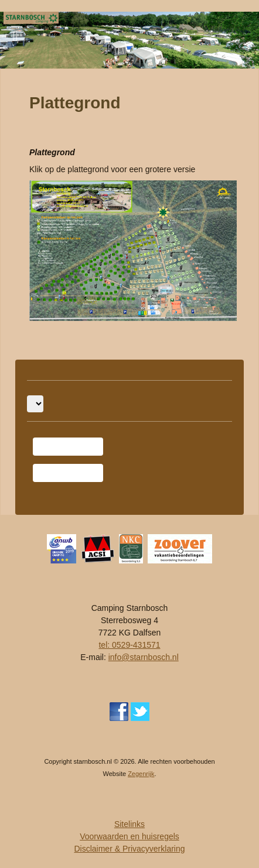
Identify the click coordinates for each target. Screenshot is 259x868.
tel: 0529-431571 (129, 645)
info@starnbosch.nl (144, 657)
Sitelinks (129, 824)
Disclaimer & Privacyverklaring (129, 849)
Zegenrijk (141, 774)
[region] (129, 40)
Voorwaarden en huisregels (129, 836)
